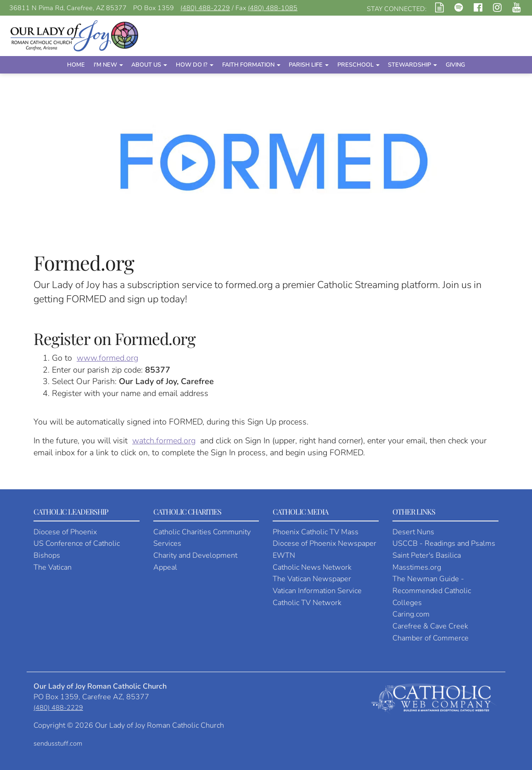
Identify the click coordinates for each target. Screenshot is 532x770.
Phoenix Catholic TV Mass (316, 532)
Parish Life (309, 65)
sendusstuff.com (58, 743)
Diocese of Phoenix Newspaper (325, 544)
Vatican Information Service (317, 591)
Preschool (358, 65)
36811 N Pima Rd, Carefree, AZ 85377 (68, 8)
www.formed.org (107, 358)
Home (76, 65)
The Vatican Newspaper (312, 579)
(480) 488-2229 (205, 8)
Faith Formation (251, 65)
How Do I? (195, 65)
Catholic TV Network (307, 603)
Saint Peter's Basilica (427, 555)
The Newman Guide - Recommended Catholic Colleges (432, 591)
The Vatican (53, 567)
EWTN (284, 555)
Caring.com (411, 614)
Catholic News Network (312, 567)
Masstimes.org (417, 567)
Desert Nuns (413, 532)
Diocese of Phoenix (65, 532)
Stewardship (412, 65)
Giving (455, 65)
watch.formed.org (164, 441)
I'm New (108, 65)
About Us (149, 65)
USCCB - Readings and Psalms (444, 544)
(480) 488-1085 (273, 8)
